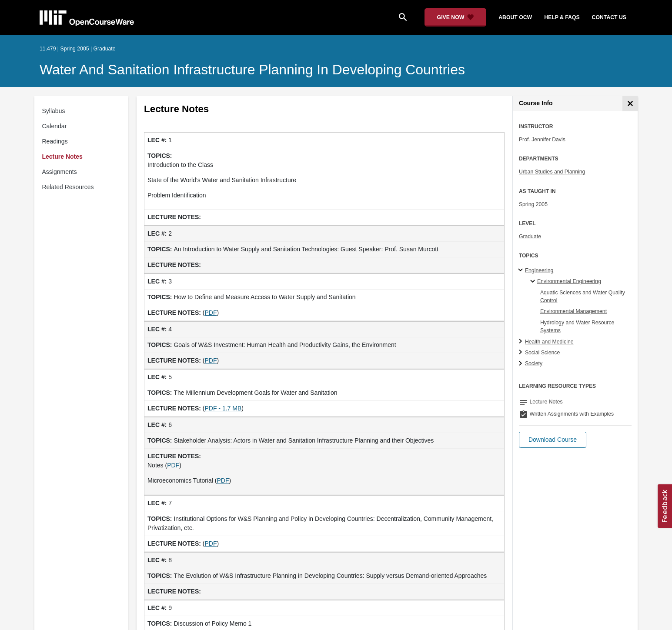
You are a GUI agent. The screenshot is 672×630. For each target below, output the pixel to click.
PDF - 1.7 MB (223, 408)
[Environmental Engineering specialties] (534, 282)
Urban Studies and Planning (552, 172)
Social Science (542, 353)
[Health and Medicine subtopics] (522, 342)
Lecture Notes (62, 157)
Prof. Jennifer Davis (542, 140)
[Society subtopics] (522, 364)
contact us (609, 17)
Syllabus (54, 111)
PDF (211, 313)
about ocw (515, 17)
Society (534, 363)
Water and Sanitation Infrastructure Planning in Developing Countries (252, 70)
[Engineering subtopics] (522, 270)
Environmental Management (573, 311)
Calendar (55, 126)
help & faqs (562, 17)
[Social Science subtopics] (522, 353)
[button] (553, 440)
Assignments (60, 172)
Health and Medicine (549, 342)
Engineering (539, 270)
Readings (55, 141)
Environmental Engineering (569, 281)
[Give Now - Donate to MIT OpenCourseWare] (456, 17)
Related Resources (68, 187)
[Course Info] (630, 104)
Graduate (530, 237)
